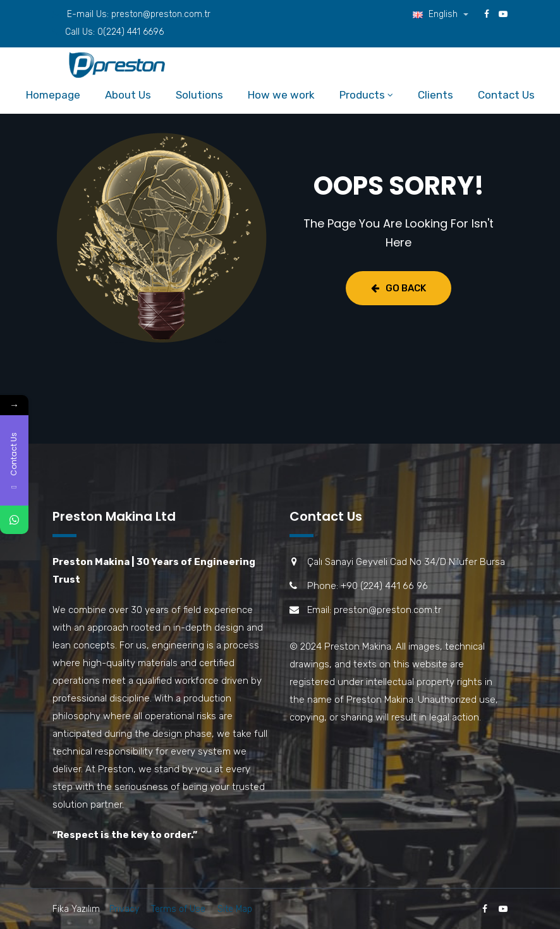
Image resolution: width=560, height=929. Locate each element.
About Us (128, 95)
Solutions (199, 95)
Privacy (124, 909)
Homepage (53, 95)
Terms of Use (178, 909)
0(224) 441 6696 (131, 32)
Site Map (235, 909)
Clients (435, 95)
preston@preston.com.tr (161, 14)
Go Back (399, 288)
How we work (281, 95)
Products (362, 95)
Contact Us (506, 95)
